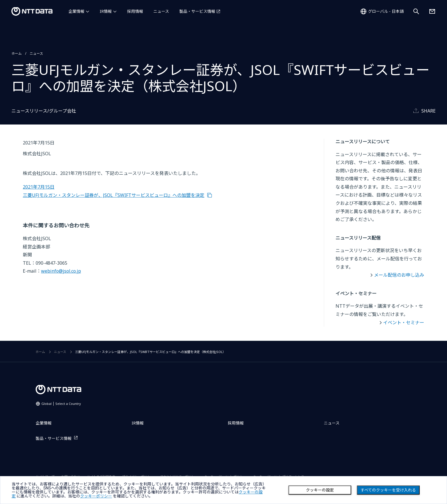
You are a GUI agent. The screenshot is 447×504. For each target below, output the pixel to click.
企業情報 (76, 11)
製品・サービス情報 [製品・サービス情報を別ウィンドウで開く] (197, 11)
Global (61, 404)
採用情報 (135, 11)
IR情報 (106, 11)
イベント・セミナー (404, 323)
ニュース (161, 11)
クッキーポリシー (96, 496)
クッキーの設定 (320, 490)
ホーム (17, 53)
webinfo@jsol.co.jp (61, 271)
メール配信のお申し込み (399, 275)
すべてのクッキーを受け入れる (388, 490)
